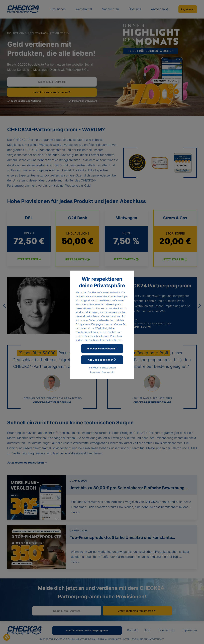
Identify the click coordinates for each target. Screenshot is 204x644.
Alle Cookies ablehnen (102, 360)
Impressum (95, 372)
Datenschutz (108, 372)
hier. (120, 340)
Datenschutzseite (94, 336)
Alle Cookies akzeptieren (102, 349)
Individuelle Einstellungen (102, 368)
